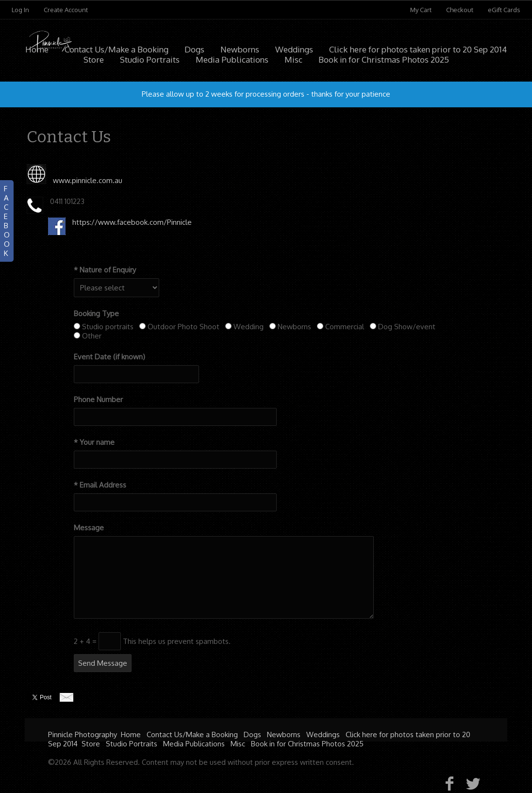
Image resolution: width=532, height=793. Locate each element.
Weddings (294, 49)
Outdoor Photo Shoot (183, 327)
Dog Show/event (407, 327)
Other (92, 336)
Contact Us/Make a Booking (116, 49)
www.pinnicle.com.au (88, 180)
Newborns (240, 49)
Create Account (66, 10)
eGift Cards (504, 10)
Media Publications (194, 744)
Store (91, 744)
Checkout (460, 10)
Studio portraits (108, 327)
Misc (238, 744)
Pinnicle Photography (83, 734)
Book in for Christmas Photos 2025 (307, 744)
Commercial (345, 327)
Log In (20, 10)
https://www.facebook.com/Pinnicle (132, 222)
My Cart (422, 10)
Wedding (249, 327)
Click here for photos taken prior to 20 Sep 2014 (418, 49)
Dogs (194, 49)
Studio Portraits (132, 744)
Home (37, 49)
